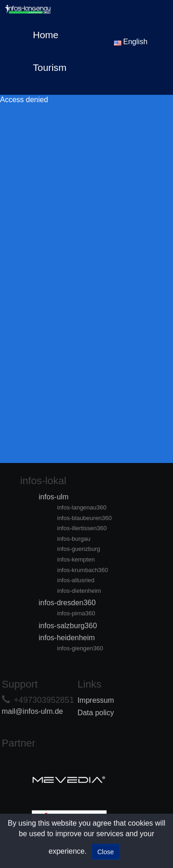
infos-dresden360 (67, 603)
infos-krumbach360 (83, 570)
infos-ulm (54, 497)
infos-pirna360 (76, 613)
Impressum (96, 700)
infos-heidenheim (67, 638)
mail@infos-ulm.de (33, 711)
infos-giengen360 (80, 648)
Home (45, 35)
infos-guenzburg (79, 549)
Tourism (50, 67)
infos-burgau (74, 539)
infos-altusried (76, 580)
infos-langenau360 (82, 507)
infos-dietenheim (79, 591)
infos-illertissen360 (82, 528)
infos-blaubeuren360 (85, 518)
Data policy (96, 713)
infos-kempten (76, 559)
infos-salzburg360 (68, 626)
